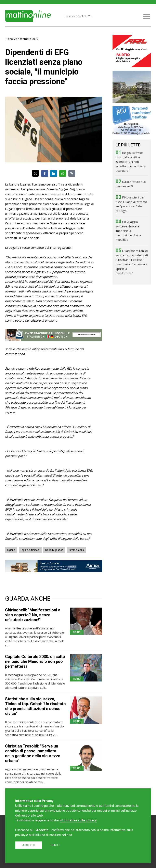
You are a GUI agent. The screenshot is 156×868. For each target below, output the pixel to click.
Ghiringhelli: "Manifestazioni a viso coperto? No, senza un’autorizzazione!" (33, 615)
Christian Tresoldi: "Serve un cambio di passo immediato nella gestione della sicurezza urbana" (33, 753)
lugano (11, 550)
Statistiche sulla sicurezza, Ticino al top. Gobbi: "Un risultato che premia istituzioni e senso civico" (35, 706)
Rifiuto (55, 845)
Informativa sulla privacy (78, 820)
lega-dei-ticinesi (30, 550)
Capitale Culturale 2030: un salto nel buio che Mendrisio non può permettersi (35, 661)
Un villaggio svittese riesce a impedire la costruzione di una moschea (128, 231)
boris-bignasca (54, 550)
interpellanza (76, 550)
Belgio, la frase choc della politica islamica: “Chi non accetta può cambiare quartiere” (131, 162)
